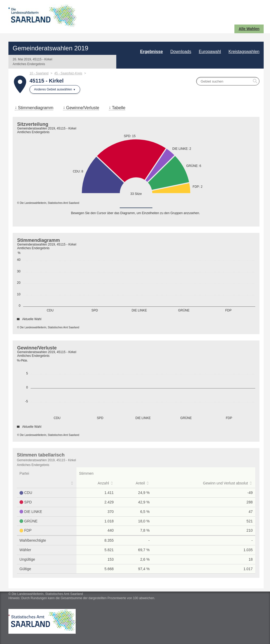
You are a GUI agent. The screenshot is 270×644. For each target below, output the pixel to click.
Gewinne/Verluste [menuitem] (83, 108)
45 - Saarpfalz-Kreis (68, 73)
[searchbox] (228, 81)
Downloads (181, 52)
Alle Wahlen (249, 29)
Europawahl (210, 52)
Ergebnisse (151, 52)
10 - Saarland (39, 73)
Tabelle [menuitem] (119, 108)
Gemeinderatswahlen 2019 (50, 48)
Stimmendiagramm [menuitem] (36, 108)
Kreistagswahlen (244, 52)
